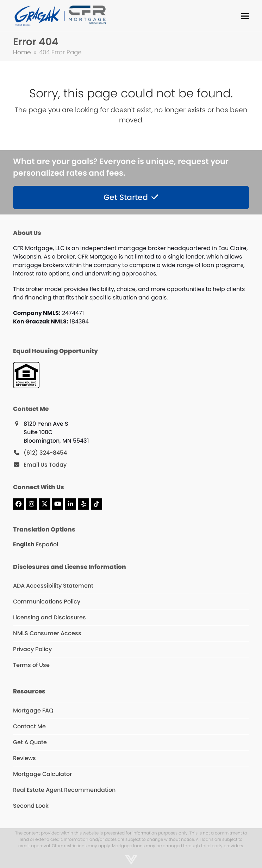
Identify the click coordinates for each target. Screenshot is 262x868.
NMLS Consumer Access (47, 633)
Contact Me (29, 726)
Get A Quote (30, 742)
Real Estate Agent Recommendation (64, 790)
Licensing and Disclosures (49, 617)
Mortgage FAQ (33, 711)
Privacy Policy (32, 649)
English (24, 544)
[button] (245, 16)
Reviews (24, 758)
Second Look (31, 806)
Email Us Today (45, 465)
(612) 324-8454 (45, 453)
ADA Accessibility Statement (53, 586)
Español (47, 544)
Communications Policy (47, 602)
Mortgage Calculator (42, 774)
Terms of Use (31, 665)
